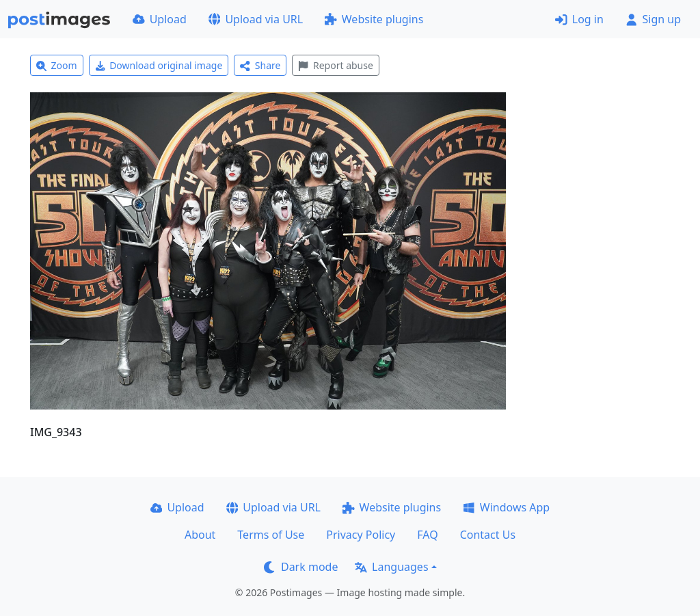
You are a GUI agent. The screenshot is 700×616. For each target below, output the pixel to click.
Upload (160, 19)
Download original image (159, 65)
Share (260, 65)
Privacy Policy (361, 535)
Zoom (57, 65)
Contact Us (488, 535)
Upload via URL (256, 19)
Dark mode (301, 567)
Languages (391, 567)
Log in (579, 19)
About (200, 535)
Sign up (653, 19)
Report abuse (335, 65)
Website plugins (374, 19)
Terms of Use (271, 535)
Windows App (506, 507)
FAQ (427, 535)
